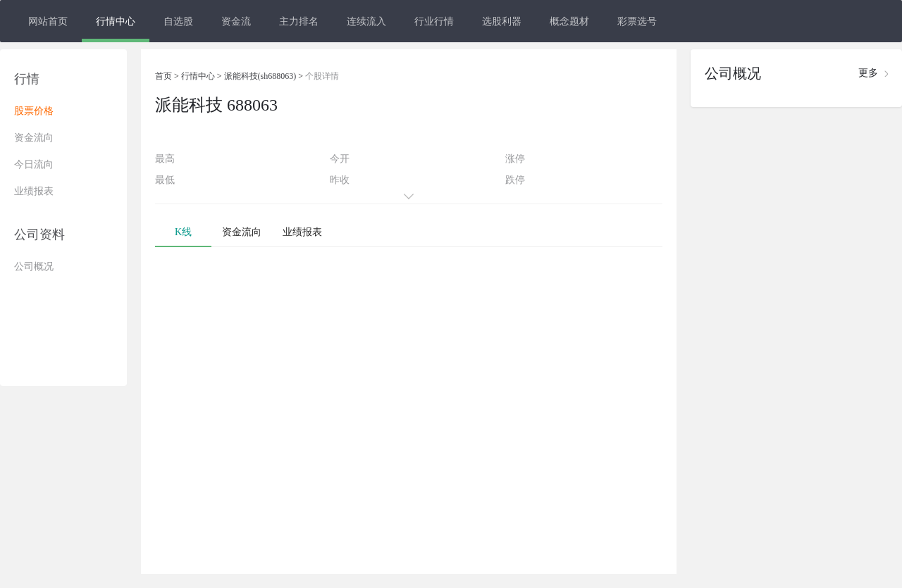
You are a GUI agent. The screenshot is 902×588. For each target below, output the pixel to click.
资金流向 (34, 138)
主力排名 (299, 21)
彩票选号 (637, 21)
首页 (163, 76)
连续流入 (366, 21)
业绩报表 (34, 191)
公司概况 (34, 267)
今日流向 (34, 164)
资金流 (236, 21)
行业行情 (434, 21)
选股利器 (502, 21)
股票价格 (34, 111)
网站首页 (48, 21)
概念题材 (569, 21)
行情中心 (116, 21)
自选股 (178, 21)
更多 (868, 73)
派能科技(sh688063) (260, 76)
